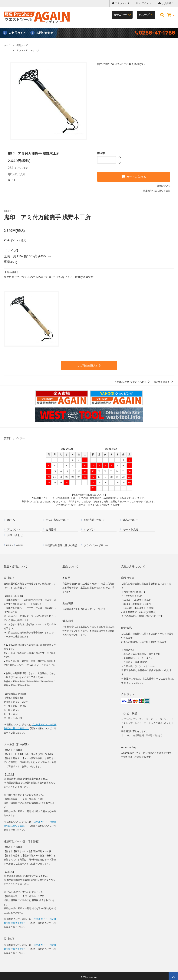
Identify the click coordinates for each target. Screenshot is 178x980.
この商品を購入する (89, 365)
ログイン (144, 3)
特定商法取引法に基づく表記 (62, 544)
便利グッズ (22, 45)
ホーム (7, 45)
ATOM (19, 544)
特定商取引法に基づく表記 (157, 191)
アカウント (121, 3)
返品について (163, 186)
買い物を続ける (164, 382)
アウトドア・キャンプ (28, 50)
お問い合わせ (45, 33)
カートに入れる (134, 177)
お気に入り (17, 174)
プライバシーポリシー (97, 544)
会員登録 (167, 3)
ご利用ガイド (17, 33)
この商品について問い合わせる (133, 382)
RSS (8, 544)
